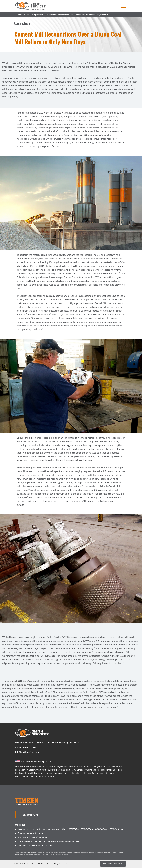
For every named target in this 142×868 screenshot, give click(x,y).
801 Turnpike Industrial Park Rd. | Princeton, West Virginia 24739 (47, 742)
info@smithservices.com (27, 752)
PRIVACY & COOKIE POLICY (113, 864)
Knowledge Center (35, 15)
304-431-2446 (29, 747)
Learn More (31, 815)
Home (20, 15)
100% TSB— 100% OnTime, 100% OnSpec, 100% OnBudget (96, 829)
